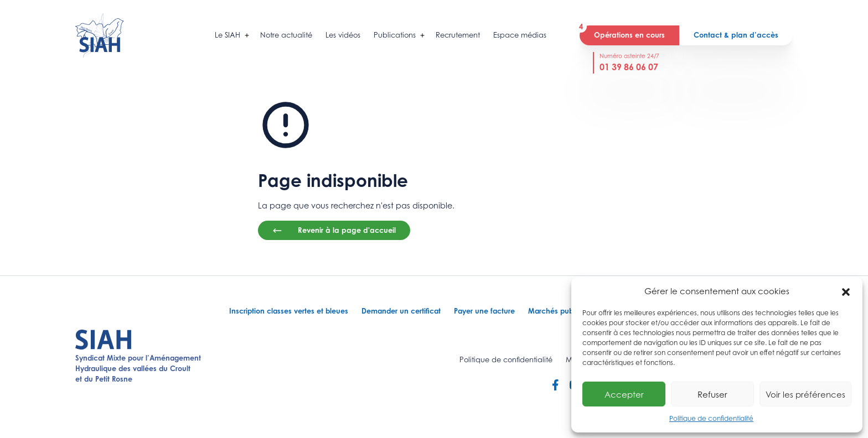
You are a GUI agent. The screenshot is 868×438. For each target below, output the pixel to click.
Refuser (712, 394)
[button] (846, 291)
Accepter (624, 394)
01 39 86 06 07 (629, 67)
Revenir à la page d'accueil (334, 231)
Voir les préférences (805, 394)
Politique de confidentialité (711, 418)
